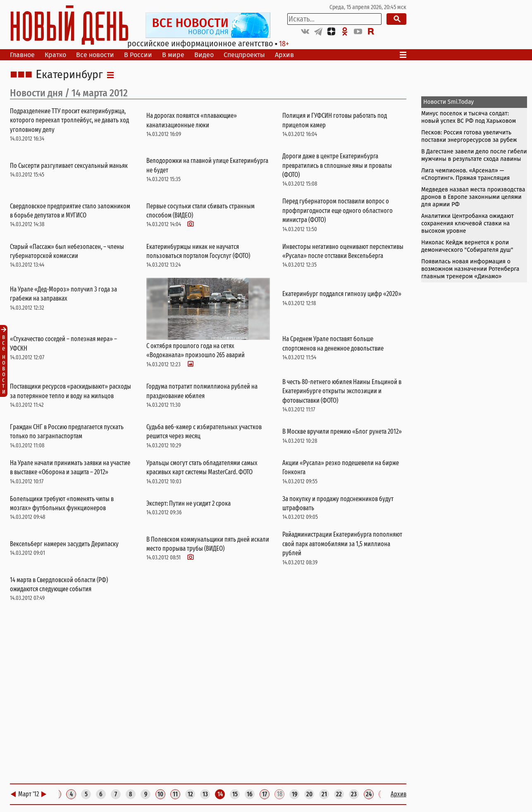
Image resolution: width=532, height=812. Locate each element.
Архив (284, 55)
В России (138, 55)
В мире (173, 55)
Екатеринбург (69, 75)
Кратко (55, 55)
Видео (204, 55)
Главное (22, 55)
